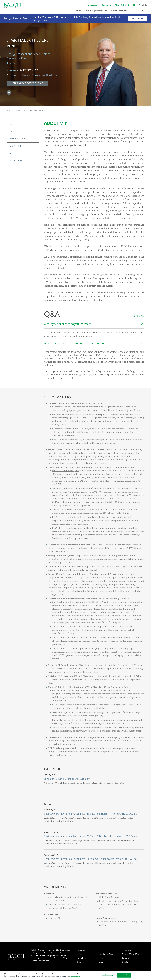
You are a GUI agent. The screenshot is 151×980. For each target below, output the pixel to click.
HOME (9, 110)
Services (106, 5)
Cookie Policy (76, 976)
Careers (135, 10)
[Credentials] (94, 910)
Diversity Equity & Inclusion (96, 10)
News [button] (12, 153)
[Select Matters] (94, 581)
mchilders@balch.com (46, 75)
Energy (11, 62)
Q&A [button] (11, 132)
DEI (101, 950)
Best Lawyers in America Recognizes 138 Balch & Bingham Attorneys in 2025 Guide (90, 836)
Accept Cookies (124, 975)
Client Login (126, 962)
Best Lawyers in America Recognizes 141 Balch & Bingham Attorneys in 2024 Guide (90, 859)
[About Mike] (94, 211)
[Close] (148, 975)
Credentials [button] (15, 161)
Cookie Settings (108, 975)
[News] (94, 844)
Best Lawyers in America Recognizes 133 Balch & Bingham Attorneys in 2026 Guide (90, 814)
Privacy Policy (126, 950)
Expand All (138, 316)
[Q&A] (94, 345)
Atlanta (14, 70)
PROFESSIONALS (21, 110)
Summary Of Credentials (28, 83)
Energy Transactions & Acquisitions (29, 54)
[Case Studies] (94, 785)
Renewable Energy (18, 58)
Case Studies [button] (16, 146)
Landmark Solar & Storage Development (67, 779)
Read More (137, 19)
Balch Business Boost (120, 10)
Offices (78, 10)
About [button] (12, 124)
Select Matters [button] (17, 139)
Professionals (92, 5)
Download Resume (20, 75)
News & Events (122, 5)
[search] (134, 5)
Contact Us (126, 958)
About (145, 10)
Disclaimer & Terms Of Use (131, 954)
